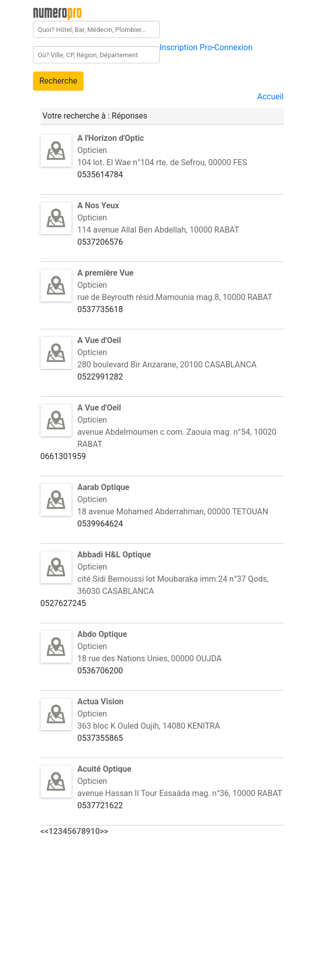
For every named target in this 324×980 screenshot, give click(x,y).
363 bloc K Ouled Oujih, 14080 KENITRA (149, 726)
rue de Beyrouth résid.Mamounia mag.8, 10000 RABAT (175, 297)
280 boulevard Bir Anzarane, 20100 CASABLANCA (167, 365)
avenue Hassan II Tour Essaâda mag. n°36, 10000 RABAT (180, 793)
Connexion (233, 47)
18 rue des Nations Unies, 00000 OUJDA (150, 658)
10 (95, 831)
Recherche (59, 81)
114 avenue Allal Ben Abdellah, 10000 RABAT (158, 230)
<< (45, 831)
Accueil (270, 97)
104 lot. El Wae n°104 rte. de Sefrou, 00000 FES (163, 162)
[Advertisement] (117, 909)
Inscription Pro (186, 47)
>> (104, 831)
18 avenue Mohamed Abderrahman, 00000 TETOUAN (173, 512)
